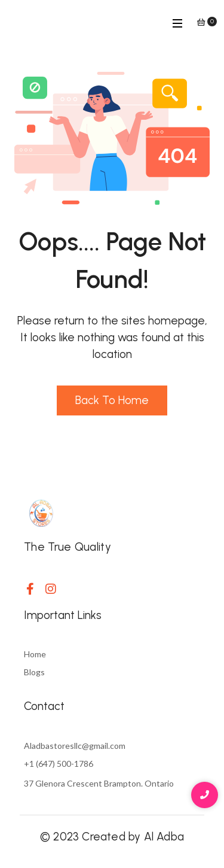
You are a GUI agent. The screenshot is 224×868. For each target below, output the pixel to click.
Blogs (34, 672)
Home (35, 654)
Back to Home (112, 400)
